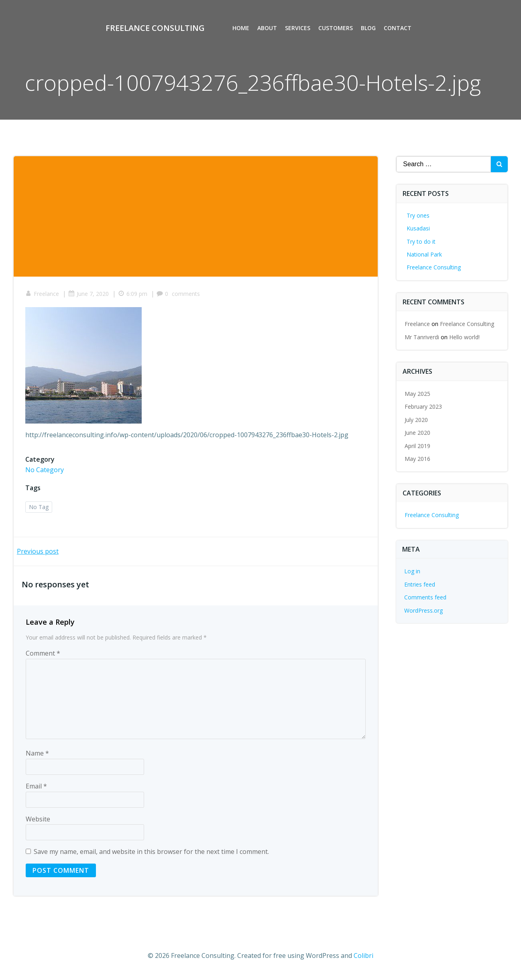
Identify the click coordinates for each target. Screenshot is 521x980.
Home (241, 28)
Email (36, 787)
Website (38, 819)
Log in (413, 571)
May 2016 (418, 459)
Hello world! (465, 337)
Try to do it (421, 241)
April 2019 (418, 446)
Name (37, 754)
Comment (43, 654)
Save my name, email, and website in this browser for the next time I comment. (151, 852)
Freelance (43, 294)
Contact (398, 28)
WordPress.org (424, 610)
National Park (425, 254)
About (268, 28)
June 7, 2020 (89, 294)
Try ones (418, 215)
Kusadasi (419, 228)
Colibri (363, 956)
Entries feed (420, 584)
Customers (336, 28)
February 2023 (424, 407)
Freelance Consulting (434, 267)
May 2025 (418, 394)
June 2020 (418, 433)
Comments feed (426, 597)
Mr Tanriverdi (422, 337)
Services (298, 28)
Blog (369, 28)
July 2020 (417, 420)
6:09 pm (133, 294)
